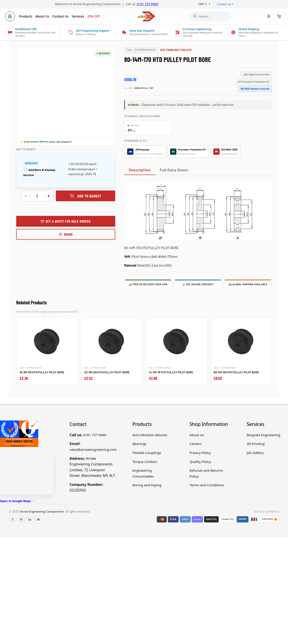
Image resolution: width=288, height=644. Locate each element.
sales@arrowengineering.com (93, 449)
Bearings (139, 444)
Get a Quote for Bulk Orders (68, 221)
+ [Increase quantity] (49, 196)
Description (140, 170)
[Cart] (279, 16)
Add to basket (89, 196)
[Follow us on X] (13, 520)
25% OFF (94, 16)
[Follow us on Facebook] (21, 520)
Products (26, 16)
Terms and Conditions (207, 485)
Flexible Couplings (147, 453)
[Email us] (38, 520)
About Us (43, 16)
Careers (196, 444)
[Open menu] (10, 16)
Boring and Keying (147, 485)
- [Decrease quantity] (26, 196)
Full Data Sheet (174, 170)
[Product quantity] (37, 196)
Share (66, 234)
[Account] (268, 16)
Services (78, 16)
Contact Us (61, 16)
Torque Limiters (145, 462)
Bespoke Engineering (263, 435)
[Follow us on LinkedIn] (30, 520)
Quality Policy (200, 462)
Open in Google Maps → (17, 501)
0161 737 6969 (147, 4)
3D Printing (256, 444)
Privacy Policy (200, 453)
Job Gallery (255, 453)
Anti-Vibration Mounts (150, 435)
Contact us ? (225, 4)
